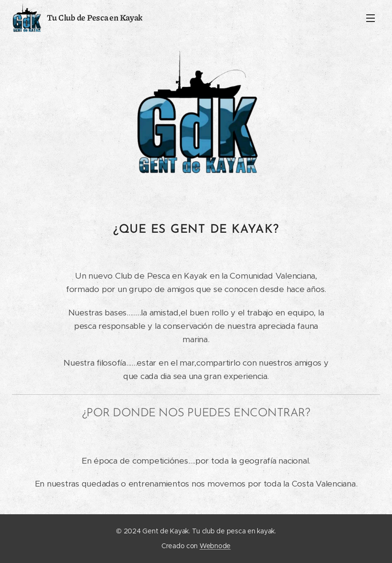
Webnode (215, 546)
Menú (371, 18)
